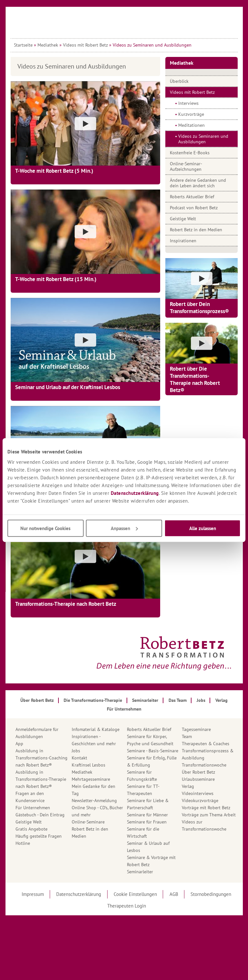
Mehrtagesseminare (91, 779)
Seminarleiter (140, 872)
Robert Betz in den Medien (196, 230)
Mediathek (48, 45)
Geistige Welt (183, 219)
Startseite (23, 45)
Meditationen (191, 125)
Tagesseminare (196, 729)
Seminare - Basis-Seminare (153, 751)
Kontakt (79, 758)
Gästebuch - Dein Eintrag (40, 815)
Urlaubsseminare (198, 779)
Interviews (188, 103)
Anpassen (124, 528)
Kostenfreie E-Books (190, 153)
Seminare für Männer (147, 815)
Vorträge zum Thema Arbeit (209, 815)
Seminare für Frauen (147, 822)
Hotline (23, 843)
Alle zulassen (203, 528)
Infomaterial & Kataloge (96, 729)
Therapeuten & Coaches (206, 744)
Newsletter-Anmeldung (94, 800)
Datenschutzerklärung (135, 493)
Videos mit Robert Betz (85, 45)
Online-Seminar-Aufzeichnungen (186, 166)
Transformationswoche (204, 765)
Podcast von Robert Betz (194, 208)
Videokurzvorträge (200, 800)
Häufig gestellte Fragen (39, 836)
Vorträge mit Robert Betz (206, 808)
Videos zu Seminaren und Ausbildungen (203, 139)
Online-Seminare (88, 822)
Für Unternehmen (33, 808)
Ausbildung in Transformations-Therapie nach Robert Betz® (41, 779)
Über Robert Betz (198, 772)
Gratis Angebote (31, 829)
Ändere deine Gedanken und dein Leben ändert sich (198, 183)
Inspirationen (183, 241)
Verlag (188, 786)
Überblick (179, 81)
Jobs (76, 751)
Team (187, 736)
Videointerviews (198, 793)
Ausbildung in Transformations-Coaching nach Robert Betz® (41, 758)
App (19, 744)
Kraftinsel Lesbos (88, 765)
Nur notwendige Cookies (45, 528)
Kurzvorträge (191, 114)
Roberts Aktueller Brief (192, 197)
